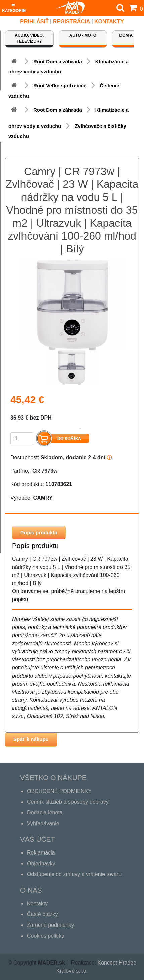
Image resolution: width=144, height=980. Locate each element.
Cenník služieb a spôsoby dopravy (68, 802)
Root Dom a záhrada (58, 61)
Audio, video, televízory (29, 38)
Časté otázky (42, 914)
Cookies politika (46, 936)
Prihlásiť (34, 21)
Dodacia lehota (45, 813)
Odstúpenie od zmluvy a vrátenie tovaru (74, 874)
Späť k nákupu (31, 739)
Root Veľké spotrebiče (60, 86)
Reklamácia (41, 853)
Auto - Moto (83, 35)
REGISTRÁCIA (71, 21)
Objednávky (41, 863)
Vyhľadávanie (43, 823)
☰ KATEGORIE (14, 8)
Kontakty (109, 21)
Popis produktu (39, 532)
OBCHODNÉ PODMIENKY (59, 791)
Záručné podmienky (51, 925)
